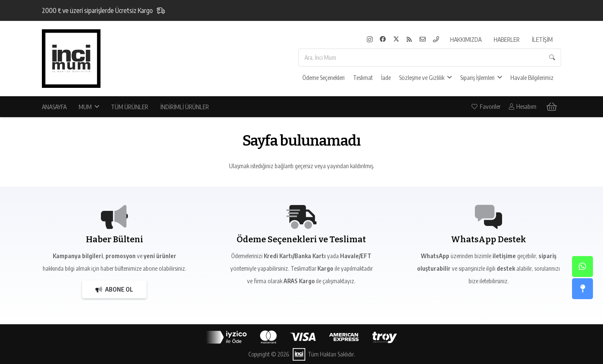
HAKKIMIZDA (466, 39)
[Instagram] (370, 40)
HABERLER (507, 39)
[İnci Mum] (71, 59)
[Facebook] (383, 40)
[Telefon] (436, 40)
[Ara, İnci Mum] (430, 58)
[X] (396, 40)
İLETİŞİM (542, 39)
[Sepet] (547, 107)
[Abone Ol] (114, 289)
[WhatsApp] (582, 267)
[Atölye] (582, 289)
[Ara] (552, 58)
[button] (448, 77)
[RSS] (409, 40)
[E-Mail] (423, 40)
